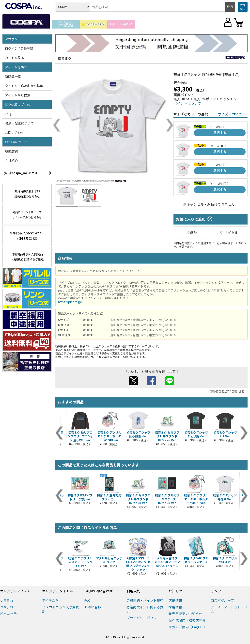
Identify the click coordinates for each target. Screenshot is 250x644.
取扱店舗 (11, 151)
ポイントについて (187, 103)
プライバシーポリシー (143, 618)
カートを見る (15, 58)
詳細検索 (243, 7)
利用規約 (133, 591)
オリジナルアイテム (15, 591)
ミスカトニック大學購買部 (61, 609)
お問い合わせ (15, 132)
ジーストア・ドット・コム (229, 609)
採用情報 (175, 607)
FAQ (8, 114)
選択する (220, 133)
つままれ (7, 600)
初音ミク (65, 58)
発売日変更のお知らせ (185, 614)
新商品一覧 (13, 76)
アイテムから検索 (18, 95)
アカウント (13, 39)
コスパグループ (223, 600)
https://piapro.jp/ (70, 302)
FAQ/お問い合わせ (18, 104)
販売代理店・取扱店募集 (187, 620)
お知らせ (175, 591)
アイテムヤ (50, 600)
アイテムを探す (16, 67)
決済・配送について (19, 123)
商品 (192, 232)
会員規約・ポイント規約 (145, 600)
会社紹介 (11, 161)
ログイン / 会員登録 (19, 48)
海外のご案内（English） (188, 627)
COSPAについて (16, 142)
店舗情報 (175, 600)
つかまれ (7, 607)
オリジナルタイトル (58, 591)
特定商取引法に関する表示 (145, 609)
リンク (216, 591)
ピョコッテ (8, 614)
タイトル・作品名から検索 (24, 86)
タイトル (229, 232)
